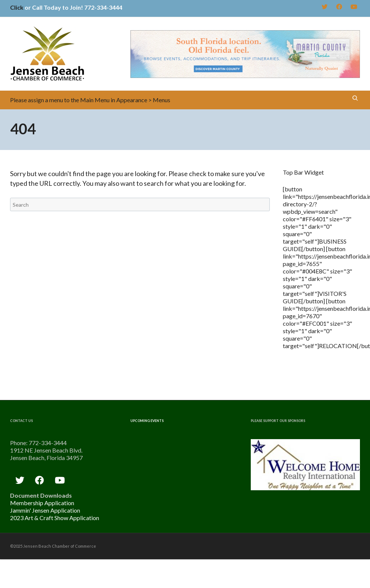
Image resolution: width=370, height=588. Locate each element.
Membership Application (42, 503)
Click (17, 7)
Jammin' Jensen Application (45, 510)
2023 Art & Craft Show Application (55, 518)
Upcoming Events (147, 421)
